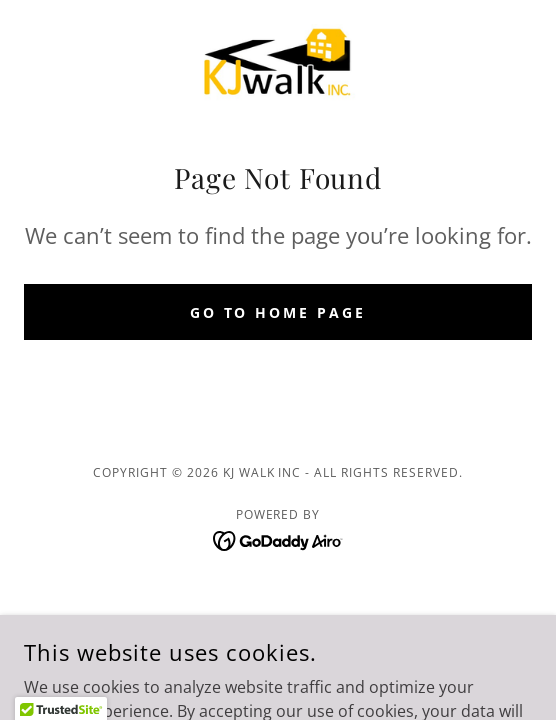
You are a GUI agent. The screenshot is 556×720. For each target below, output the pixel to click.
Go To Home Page (278, 312)
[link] (278, 64)
